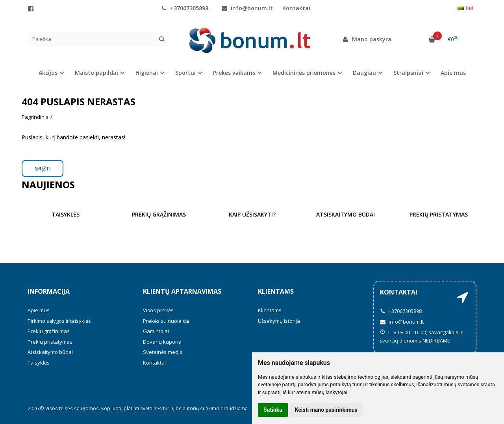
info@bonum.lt (247, 8)
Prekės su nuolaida (166, 321)
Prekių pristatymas (50, 342)
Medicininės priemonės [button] (304, 73)
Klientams (276, 291)
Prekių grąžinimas (49, 331)
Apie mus (453, 73)
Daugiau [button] (364, 73)
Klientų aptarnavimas (182, 291)
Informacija (49, 291)
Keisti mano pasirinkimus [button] (326, 410)
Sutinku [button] (273, 410)
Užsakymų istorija (279, 321)
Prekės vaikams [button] (234, 73)
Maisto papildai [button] (96, 73)
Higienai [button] (147, 73)
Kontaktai (296, 8)
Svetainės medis (163, 352)
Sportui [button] (185, 73)
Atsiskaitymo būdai (50, 352)
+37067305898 (185, 8)
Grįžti (43, 168)
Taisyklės (39, 363)
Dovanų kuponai (163, 342)
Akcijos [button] (48, 73)
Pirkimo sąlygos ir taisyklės (59, 321)
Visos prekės (158, 310)
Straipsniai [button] (408, 73)
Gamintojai (156, 331)
